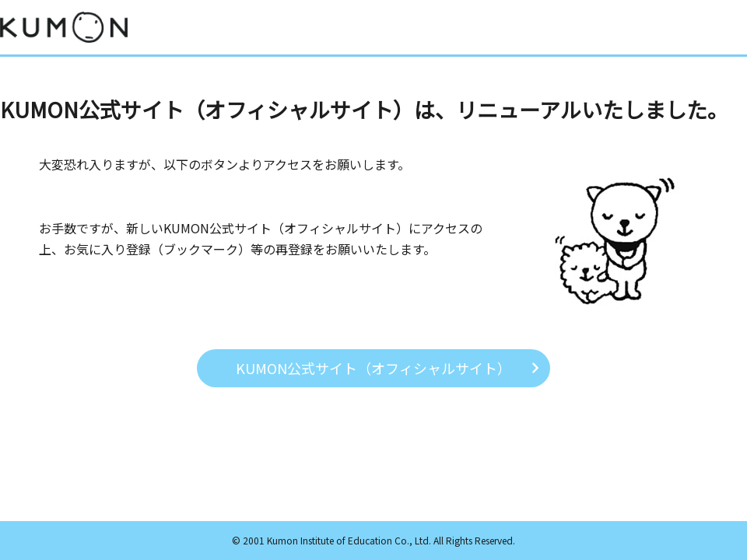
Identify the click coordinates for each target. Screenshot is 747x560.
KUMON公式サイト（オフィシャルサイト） (373, 368)
